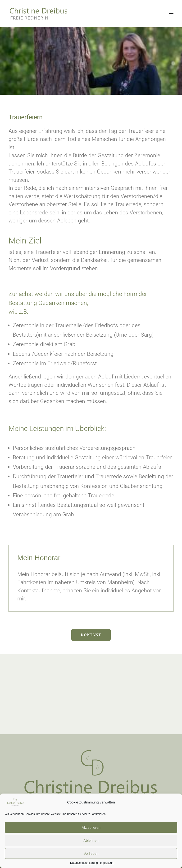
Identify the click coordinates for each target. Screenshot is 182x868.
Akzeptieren (91, 835)
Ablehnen (91, 848)
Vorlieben (91, 861)
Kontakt (91, 635)
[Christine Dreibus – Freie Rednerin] (24, 13)
